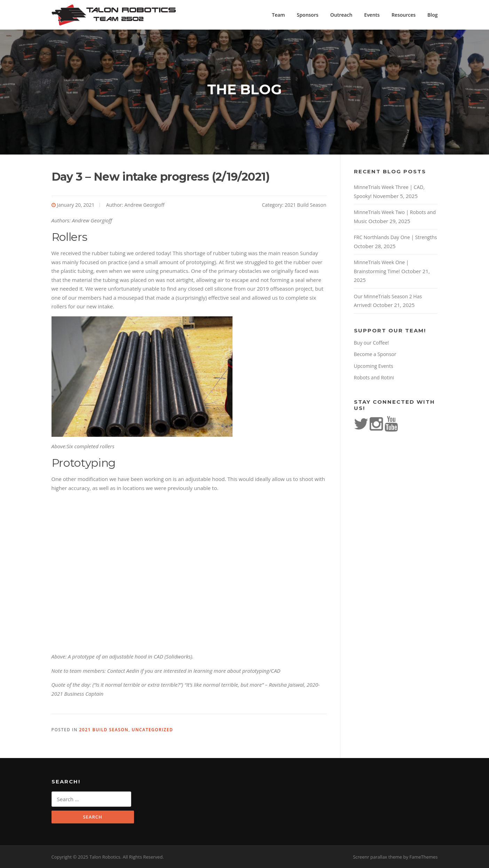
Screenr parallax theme (377, 857)
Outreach (341, 15)
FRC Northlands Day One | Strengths (396, 237)
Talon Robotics (117, 15)
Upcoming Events (374, 366)
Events (372, 15)
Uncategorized (153, 730)
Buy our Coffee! (372, 343)
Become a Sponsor (375, 354)
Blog (432, 15)
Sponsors (308, 15)
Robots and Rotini (374, 377)
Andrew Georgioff (144, 205)
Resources (404, 15)
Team (278, 15)
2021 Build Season (306, 205)
